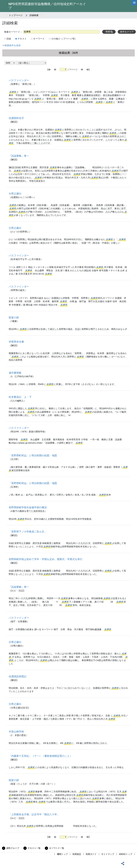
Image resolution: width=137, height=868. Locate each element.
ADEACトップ (126, 854)
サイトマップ (108, 854)
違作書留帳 (15, 373)
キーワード (39, 39)
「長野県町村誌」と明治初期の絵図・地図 (33, 455)
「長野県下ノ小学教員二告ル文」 (28, 532)
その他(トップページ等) (63, 39)
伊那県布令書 (16, 342)
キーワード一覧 (57, 848)
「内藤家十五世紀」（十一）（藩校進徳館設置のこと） (40, 756)
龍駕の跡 (14, 318)
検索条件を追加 (13, 45)
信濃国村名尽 (16, 118)
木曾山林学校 (16, 732)
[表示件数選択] (10, 63)
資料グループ (13, 848)
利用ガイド (91, 854)
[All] (62, 32)
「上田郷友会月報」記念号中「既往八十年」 (34, 814)
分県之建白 (15, 194)
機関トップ (62, 854)
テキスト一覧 (34, 848)
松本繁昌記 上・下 (20, 397)
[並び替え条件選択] (31, 63)
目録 (9, 39)
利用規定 (77, 854)
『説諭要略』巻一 (19, 156)
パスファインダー (19, 80)
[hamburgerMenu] (134, 3)
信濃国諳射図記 (18, 676)
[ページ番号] (63, 70)
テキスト (22, 39)
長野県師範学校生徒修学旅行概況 (28, 507)
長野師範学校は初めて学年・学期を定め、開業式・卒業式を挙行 (46, 559)
